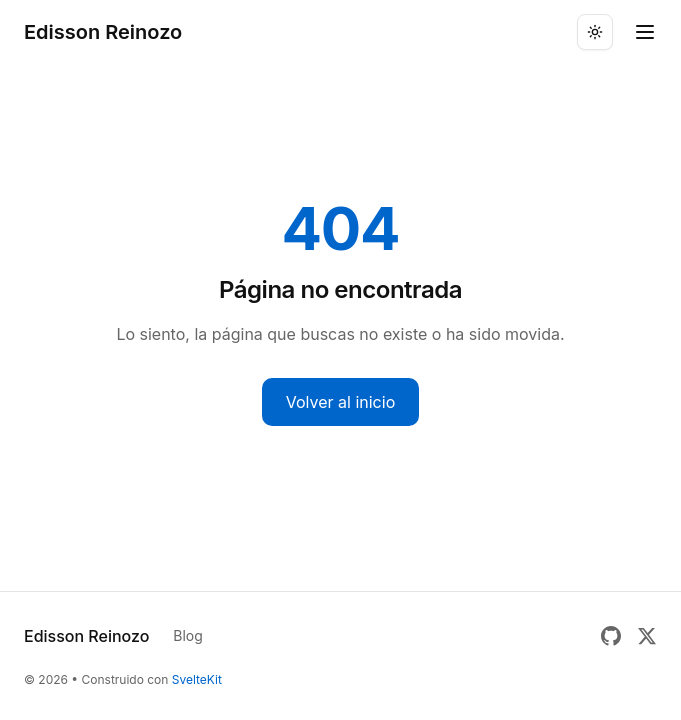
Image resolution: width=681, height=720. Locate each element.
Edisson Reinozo (103, 32)
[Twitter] (647, 636)
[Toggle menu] (645, 32)
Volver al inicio (340, 402)
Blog (188, 635)
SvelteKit (197, 679)
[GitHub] (611, 636)
